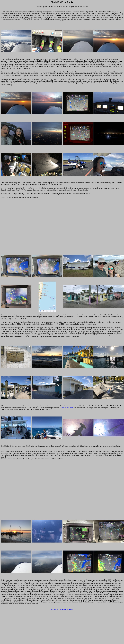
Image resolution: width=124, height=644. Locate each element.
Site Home (54, 609)
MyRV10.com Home (66, 609)
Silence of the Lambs (67, 408)
